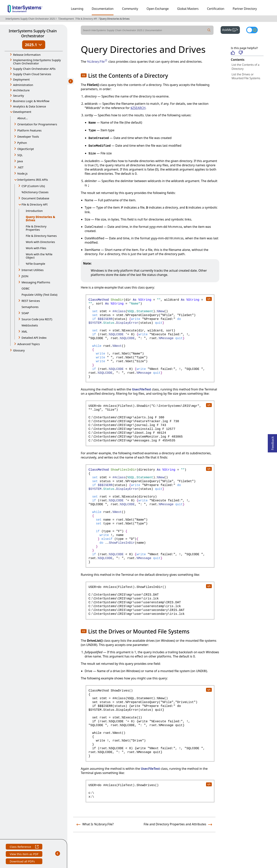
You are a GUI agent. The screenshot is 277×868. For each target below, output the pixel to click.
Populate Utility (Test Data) (39, 295)
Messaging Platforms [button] (36, 282)
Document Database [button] (35, 198)
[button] (84, 75)
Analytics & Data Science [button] (30, 106)
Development (67, 19)
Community (130, 9)
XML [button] (24, 331)
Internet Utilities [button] (33, 270)
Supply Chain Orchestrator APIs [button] (34, 69)
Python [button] (22, 143)
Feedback (273, 442)
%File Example (35, 264)
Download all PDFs (23, 862)
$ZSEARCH (138, 108)
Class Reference (24, 847)
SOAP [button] (25, 313)
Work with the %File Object (39, 256)
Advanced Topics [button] (29, 344)
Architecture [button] (21, 90)
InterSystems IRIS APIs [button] (33, 180)
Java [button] (20, 161)
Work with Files (36, 248)
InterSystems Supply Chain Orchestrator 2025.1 (31, 19)
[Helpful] (233, 53)
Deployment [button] (21, 79)
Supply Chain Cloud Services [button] (32, 74)
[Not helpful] (241, 53)
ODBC (26, 288)
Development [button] (22, 112)
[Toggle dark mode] (252, 30)
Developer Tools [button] (28, 136)
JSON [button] (25, 276)
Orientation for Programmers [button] (37, 124)
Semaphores (30, 307)
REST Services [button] (31, 301)
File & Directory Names (41, 236)
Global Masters (188, 9)
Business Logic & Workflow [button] (31, 101)
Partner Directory (245, 9)
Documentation (103, 9)
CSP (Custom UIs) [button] (33, 186)
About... (23, 118)
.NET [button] (20, 167)
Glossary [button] (19, 350)
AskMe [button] (231, 29)
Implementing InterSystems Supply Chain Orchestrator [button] (37, 62)
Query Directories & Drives (115, 19)
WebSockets (30, 325)
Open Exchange (158, 9)
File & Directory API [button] (35, 204)
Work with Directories (40, 242)
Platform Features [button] (29, 130)
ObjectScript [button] (26, 149)
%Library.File (97, 62)
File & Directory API (87, 19)
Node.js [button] (22, 173)
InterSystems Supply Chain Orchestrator (33, 33)
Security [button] (18, 96)
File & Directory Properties (36, 228)
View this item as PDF (24, 854)
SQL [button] (20, 155)
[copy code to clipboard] (209, 299)
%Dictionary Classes (35, 192)
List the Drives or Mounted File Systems (246, 76)
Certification (216, 9)
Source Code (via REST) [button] (37, 319)
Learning (77, 9)
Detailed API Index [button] (34, 338)
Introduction (34, 211)
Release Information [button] (27, 55)
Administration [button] (23, 85)
